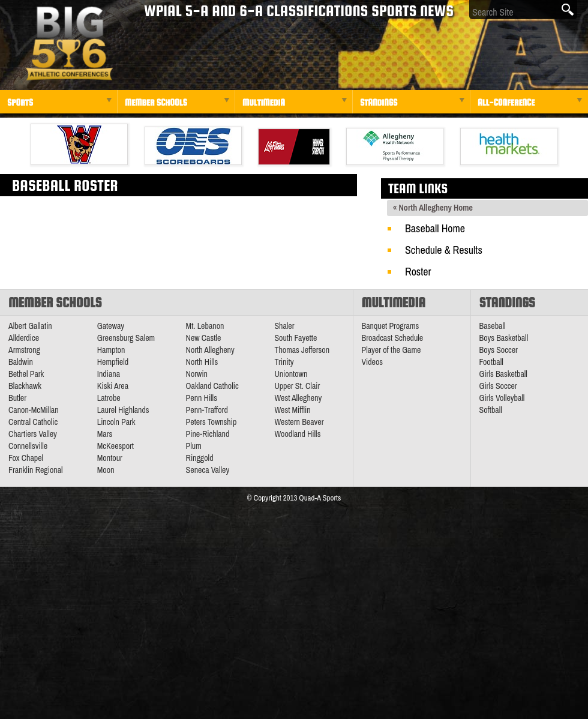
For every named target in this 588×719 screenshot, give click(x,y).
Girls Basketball (503, 374)
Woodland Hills (297, 434)
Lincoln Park (116, 422)
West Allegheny (298, 398)
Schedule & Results (444, 250)
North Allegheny (210, 350)
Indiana (109, 374)
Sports (20, 102)
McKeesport (115, 446)
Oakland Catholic (212, 386)
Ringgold (200, 458)
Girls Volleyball (502, 398)
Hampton (111, 350)
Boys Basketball (504, 338)
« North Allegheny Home (433, 208)
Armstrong (24, 350)
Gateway (111, 326)
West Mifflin (292, 410)
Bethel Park (26, 374)
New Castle (204, 338)
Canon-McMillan (34, 410)
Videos (373, 362)
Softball (491, 410)
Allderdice (24, 338)
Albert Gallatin (30, 326)
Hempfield (113, 362)
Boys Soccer (499, 350)
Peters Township (211, 422)
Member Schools (156, 102)
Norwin (197, 374)
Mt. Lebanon (205, 326)
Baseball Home (435, 228)
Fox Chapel (26, 458)
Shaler (284, 326)
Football (491, 362)
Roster (418, 272)
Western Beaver (299, 422)
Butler (17, 398)
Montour (110, 458)
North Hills (202, 362)
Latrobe (109, 398)
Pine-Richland (208, 434)
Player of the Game (391, 350)
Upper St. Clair (297, 386)
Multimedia (264, 102)
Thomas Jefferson (302, 350)
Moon (106, 470)
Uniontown (291, 374)
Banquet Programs (391, 326)
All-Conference (506, 102)
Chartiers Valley (33, 434)
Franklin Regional (36, 470)
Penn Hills (202, 398)
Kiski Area (113, 386)
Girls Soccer (498, 386)
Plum (194, 446)
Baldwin (21, 362)
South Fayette (295, 338)
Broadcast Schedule (393, 338)
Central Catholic (33, 422)
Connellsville (28, 446)
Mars (105, 434)
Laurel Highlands (123, 410)
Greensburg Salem (126, 338)
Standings (379, 102)
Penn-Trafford (207, 410)
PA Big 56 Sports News (69, 44)
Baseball (493, 326)
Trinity (284, 362)
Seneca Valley (208, 470)
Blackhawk (25, 386)
